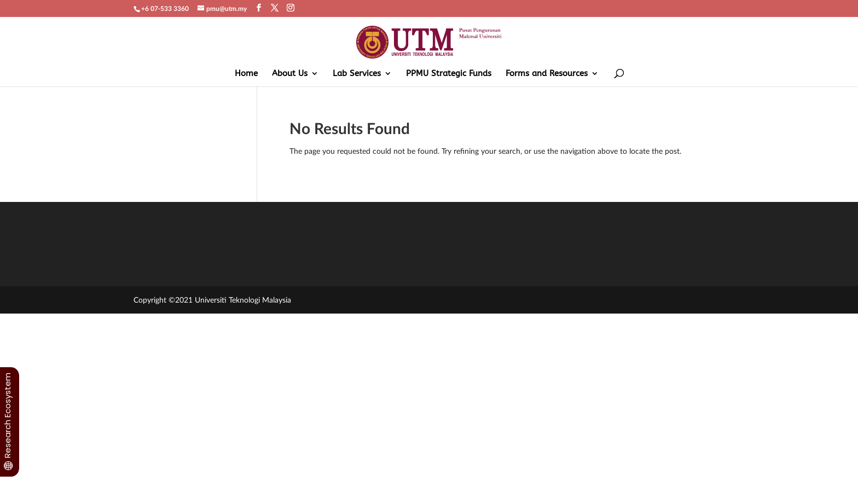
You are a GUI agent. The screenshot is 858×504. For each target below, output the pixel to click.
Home (246, 74)
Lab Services (357, 74)
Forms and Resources (547, 74)
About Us (290, 74)
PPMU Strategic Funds (449, 74)
